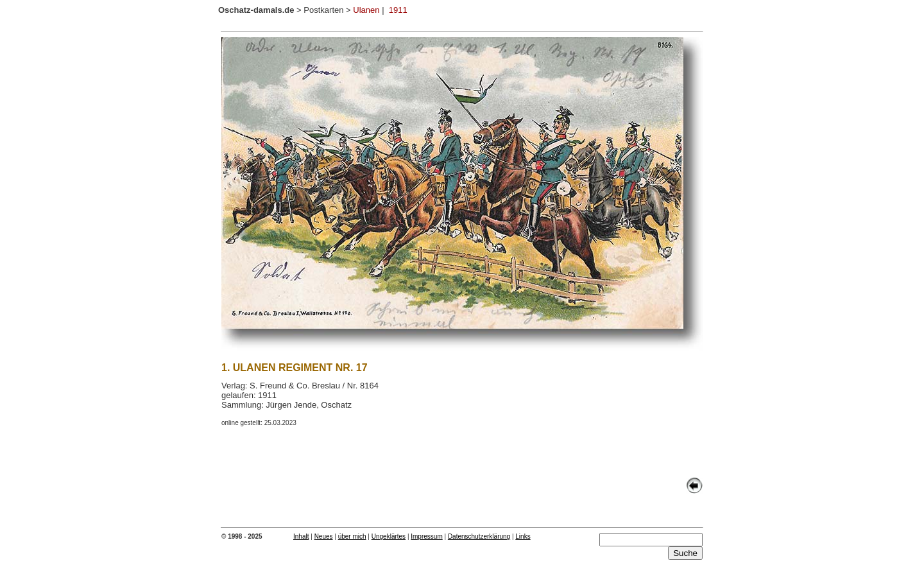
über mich (352, 536)
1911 (398, 10)
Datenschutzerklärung (479, 536)
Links (523, 536)
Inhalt (301, 536)
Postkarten (323, 10)
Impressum (426, 536)
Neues (324, 536)
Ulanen (366, 10)
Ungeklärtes (389, 536)
